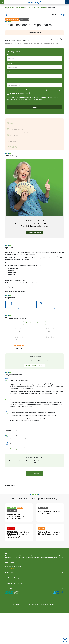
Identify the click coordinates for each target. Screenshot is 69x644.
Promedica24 (10, 588)
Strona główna (10, 7)
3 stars (10, 569)
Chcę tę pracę (35, 473)
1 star (13, 569)
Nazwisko (10, 63)
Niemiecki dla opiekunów (15, 583)
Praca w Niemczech (42, 7)
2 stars (12, 569)
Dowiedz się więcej (39, 99)
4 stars (8, 569)
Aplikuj (34, 107)
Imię (8, 54)
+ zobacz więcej (55, 90)
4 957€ (14, 147)
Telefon (9, 72)
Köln (11, 123)
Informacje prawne (10, 562)
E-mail (9, 81)
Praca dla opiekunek (21, 7)
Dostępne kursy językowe (35, 365)
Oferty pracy (31, 7)
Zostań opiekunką (12, 578)
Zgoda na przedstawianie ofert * (19, 93)
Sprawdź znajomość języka (34, 323)
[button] (65, 640)
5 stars (6, 569)
